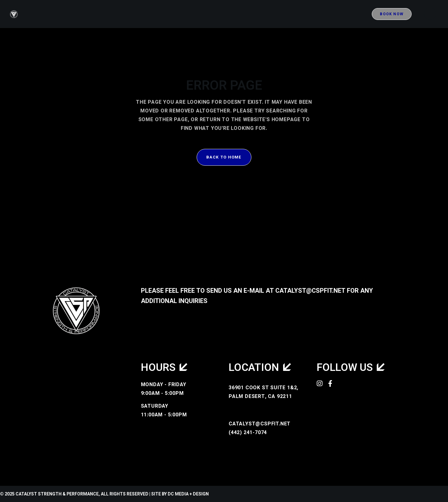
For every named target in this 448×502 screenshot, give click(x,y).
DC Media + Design (188, 494)
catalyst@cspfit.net (310, 291)
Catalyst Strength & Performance (57, 494)
